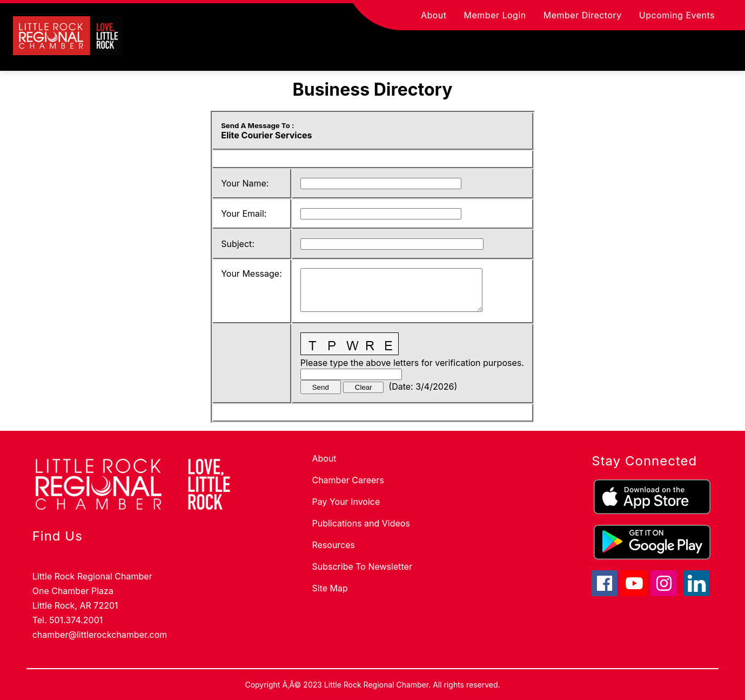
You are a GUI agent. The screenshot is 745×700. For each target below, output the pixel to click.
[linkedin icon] (697, 593)
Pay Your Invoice (346, 502)
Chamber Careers (348, 480)
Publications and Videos (361, 523)
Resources (333, 545)
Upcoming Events (677, 15)
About (434, 15)
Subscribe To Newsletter (362, 566)
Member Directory (583, 15)
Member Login (495, 15)
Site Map (330, 588)
